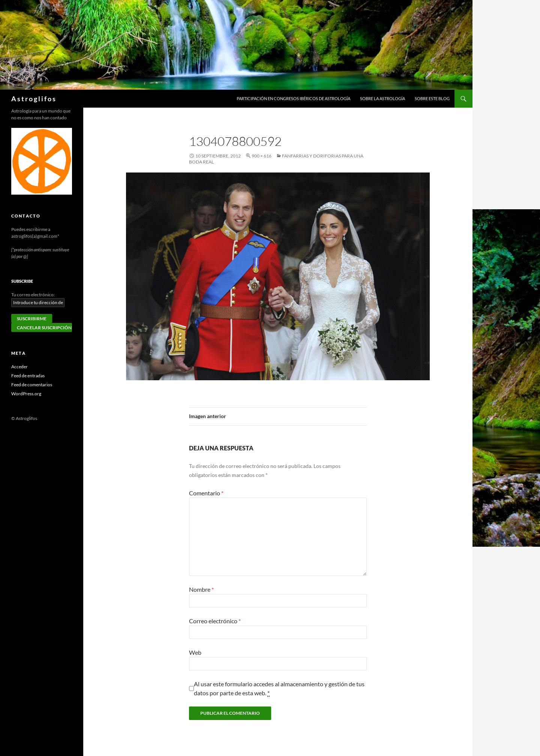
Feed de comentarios (32, 385)
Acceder (19, 367)
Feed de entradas (28, 376)
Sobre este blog (432, 98)
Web (195, 652)
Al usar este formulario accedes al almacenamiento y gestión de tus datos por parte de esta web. (279, 688)
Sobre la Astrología (382, 98)
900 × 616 (262, 156)
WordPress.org (26, 394)
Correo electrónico (215, 621)
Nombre (201, 589)
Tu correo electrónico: (33, 295)
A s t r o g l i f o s (33, 99)
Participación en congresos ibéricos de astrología (293, 98)
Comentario (206, 493)
